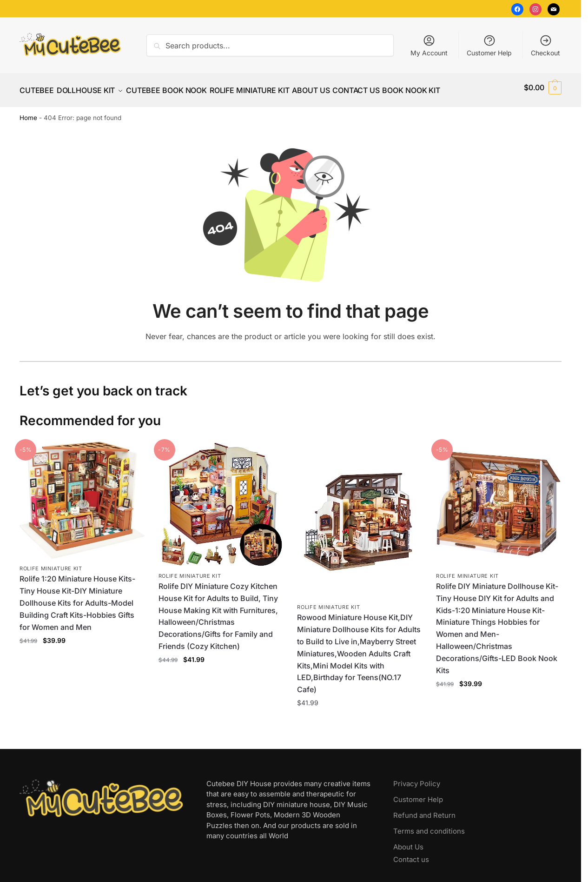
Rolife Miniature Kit (51, 563)
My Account (429, 45)
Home (28, 112)
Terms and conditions (429, 825)
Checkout (545, 45)
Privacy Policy (417, 778)
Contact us (411, 854)
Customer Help (489, 45)
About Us (408, 841)
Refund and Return (424, 810)
